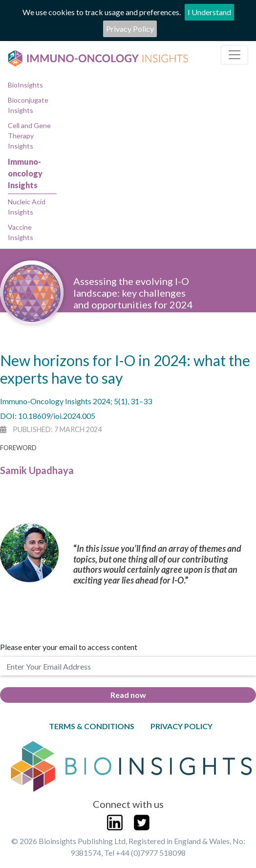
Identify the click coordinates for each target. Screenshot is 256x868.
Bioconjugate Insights (28, 105)
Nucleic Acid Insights (27, 207)
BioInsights (25, 85)
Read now (128, 695)
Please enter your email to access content (69, 647)
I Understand (209, 12)
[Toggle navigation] (235, 55)
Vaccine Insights (21, 232)
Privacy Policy (130, 29)
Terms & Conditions (92, 726)
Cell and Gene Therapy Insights (29, 136)
